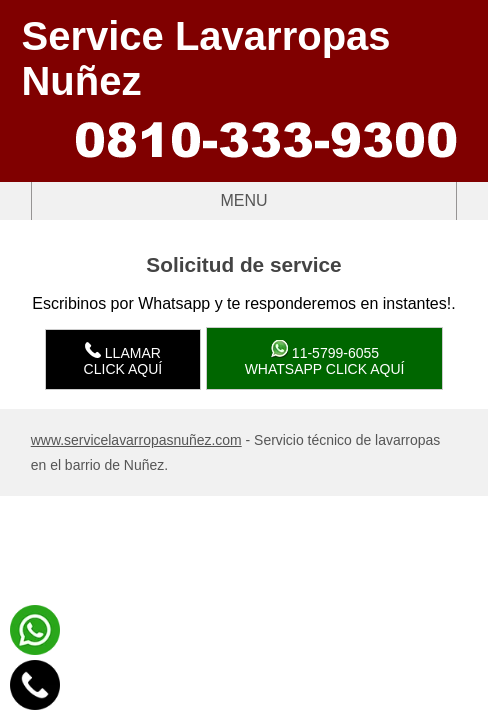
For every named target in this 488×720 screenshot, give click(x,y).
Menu (151, 201)
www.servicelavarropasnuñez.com (136, 440)
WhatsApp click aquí (325, 358)
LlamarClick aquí (123, 359)
